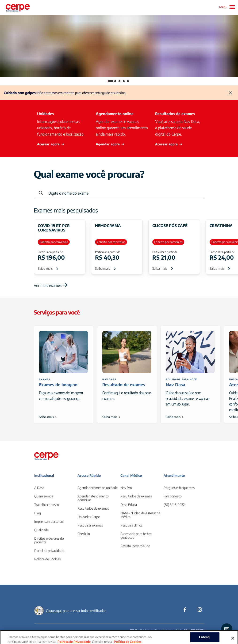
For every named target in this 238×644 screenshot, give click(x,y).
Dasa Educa (129, 505)
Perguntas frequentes (179, 488)
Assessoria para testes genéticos (136, 536)
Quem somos (44, 496)
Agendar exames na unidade (98, 488)
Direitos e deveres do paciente (49, 540)
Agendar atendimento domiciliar (93, 498)
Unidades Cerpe (89, 517)
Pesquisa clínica (131, 525)
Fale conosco (173, 496)
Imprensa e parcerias (49, 521)
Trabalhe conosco (47, 505)
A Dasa (39, 488)
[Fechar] (230, 93)
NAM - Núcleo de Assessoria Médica (140, 515)
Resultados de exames (93, 508)
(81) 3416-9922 (174, 505)
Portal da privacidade (49, 551)
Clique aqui (54, 611)
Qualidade (41, 530)
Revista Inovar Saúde (135, 546)
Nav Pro (126, 488)
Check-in (84, 534)
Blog (38, 513)
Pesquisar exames (90, 525)
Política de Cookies (47, 559)
